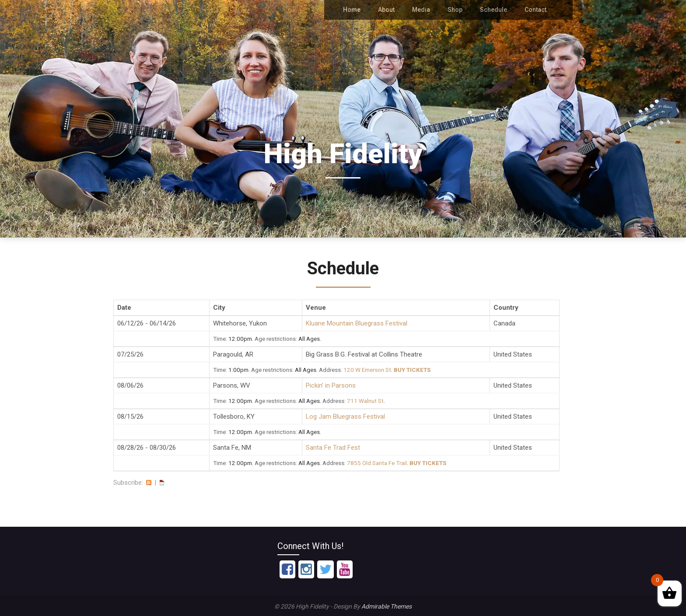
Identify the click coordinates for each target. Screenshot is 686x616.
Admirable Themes (387, 606)
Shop (457, 10)
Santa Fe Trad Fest (333, 448)
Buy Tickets (412, 370)
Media (423, 10)
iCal (162, 483)
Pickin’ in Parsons (331, 385)
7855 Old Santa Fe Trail (377, 463)
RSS (149, 483)
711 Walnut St (365, 401)
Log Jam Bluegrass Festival (345, 416)
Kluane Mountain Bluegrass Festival (357, 323)
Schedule (494, 10)
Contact (535, 10)
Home (354, 10)
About (389, 10)
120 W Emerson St (367, 370)
